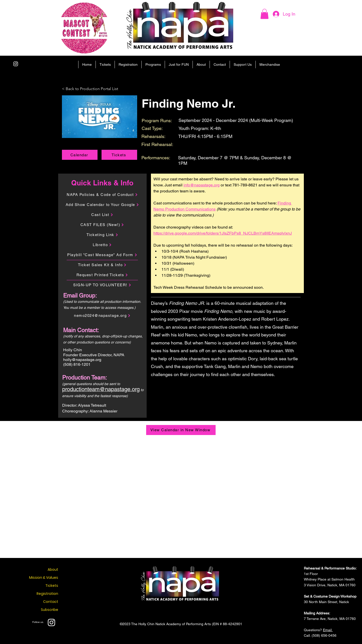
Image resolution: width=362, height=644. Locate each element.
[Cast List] (102, 215)
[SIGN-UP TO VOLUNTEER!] (102, 285)
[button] (264, 14)
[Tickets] (119, 155)
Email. (328, 630)
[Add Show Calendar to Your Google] (102, 205)
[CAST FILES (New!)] (102, 225)
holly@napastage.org (82, 360)
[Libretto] (102, 245)
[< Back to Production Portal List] (94, 89)
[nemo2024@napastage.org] (102, 316)
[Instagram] (16, 64)
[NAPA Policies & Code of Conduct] (102, 195)
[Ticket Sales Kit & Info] (102, 265)
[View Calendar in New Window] (181, 430)
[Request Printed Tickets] (102, 275)
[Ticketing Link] (102, 235)
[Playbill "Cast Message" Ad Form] (102, 255)
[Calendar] (80, 155)
